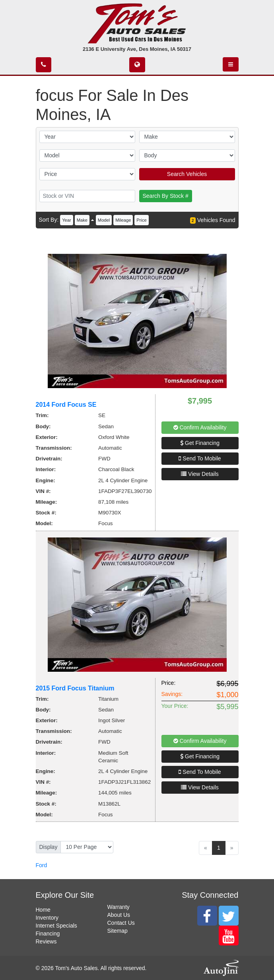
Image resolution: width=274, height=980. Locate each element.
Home (43, 910)
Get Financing (200, 443)
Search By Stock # (166, 196)
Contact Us (121, 923)
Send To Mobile (200, 458)
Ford (42, 865)
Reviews (46, 941)
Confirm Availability (200, 427)
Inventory (47, 918)
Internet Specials (56, 926)
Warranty (119, 907)
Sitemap (118, 931)
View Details (200, 474)
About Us (119, 915)
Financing (48, 934)
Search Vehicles (187, 174)
